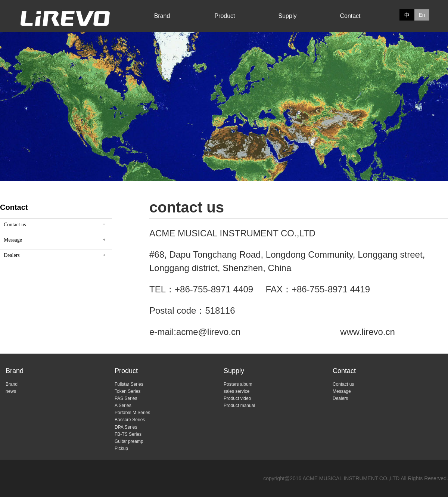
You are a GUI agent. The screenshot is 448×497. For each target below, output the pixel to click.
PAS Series (126, 398)
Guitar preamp (129, 441)
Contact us (15, 225)
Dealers (12, 255)
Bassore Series (130, 420)
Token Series (127, 391)
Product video (237, 398)
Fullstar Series (129, 384)
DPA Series (126, 427)
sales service (237, 391)
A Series (123, 406)
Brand (162, 16)
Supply (288, 16)
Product (225, 16)
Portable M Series (132, 413)
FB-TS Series (128, 434)
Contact (350, 16)
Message (13, 240)
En (422, 15)
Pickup (121, 448)
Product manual (239, 406)
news (11, 391)
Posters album (238, 384)
